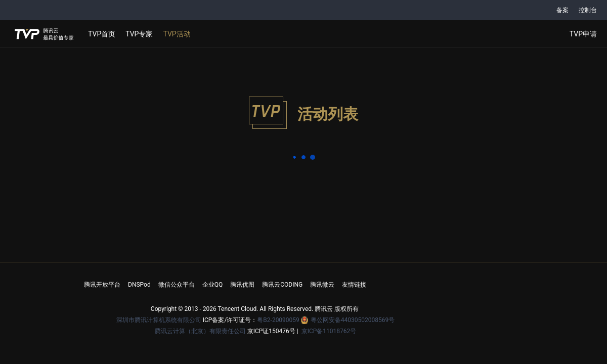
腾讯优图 (242, 285)
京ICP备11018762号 (329, 331)
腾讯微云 (322, 285)
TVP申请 (583, 34)
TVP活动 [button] (177, 34)
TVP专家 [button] (139, 34)
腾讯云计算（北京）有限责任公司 (200, 331)
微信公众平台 (177, 285)
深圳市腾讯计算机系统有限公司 (159, 320)
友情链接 (354, 285)
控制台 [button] (588, 10)
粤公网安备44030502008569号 (353, 320)
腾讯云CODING (282, 285)
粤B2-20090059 (279, 320)
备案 (562, 10)
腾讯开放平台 (102, 285)
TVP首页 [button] (102, 34)
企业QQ (213, 285)
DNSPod (139, 285)
